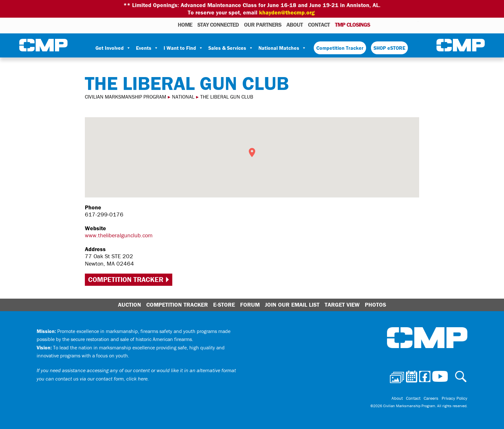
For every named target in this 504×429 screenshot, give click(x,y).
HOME (185, 25)
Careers (431, 398)
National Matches (282, 48)
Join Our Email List (292, 305)
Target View (342, 305)
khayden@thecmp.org (287, 12)
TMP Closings (352, 25)
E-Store (224, 305)
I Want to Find (183, 48)
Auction (130, 305)
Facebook (397, 24)
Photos (378, 24)
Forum (250, 305)
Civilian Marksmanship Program (43, 45)
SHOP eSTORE (389, 48)
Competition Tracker (340, 48)
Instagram (405, 24)
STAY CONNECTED (218, 25)
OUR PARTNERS (263, 25)
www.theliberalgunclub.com (119, 235)
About (295, 25)
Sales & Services (231, 48)
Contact (319, 25)
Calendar (387, 24)
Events (147, 48)
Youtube (414, 24)
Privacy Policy (455, 398)
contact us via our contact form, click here (101, 379)
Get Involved (113, 48)
